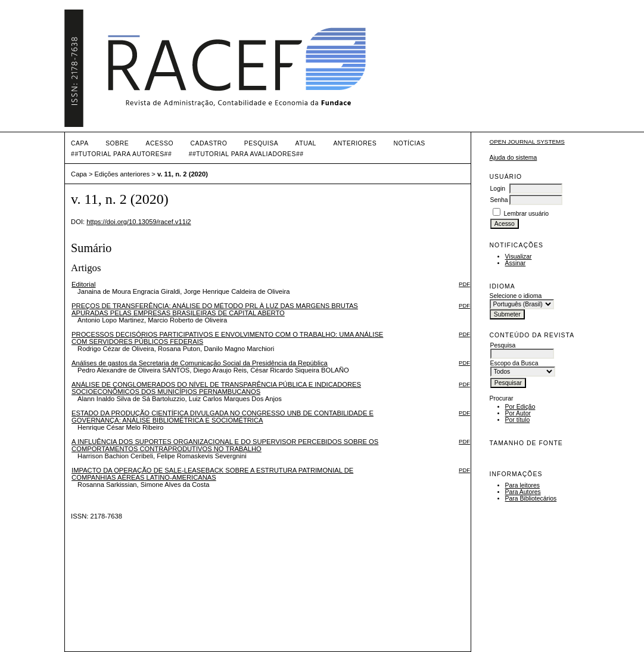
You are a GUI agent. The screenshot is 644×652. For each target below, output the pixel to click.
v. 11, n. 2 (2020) (183, 174)
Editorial (83, 284)
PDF (464, 284)
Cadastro (209, 143)
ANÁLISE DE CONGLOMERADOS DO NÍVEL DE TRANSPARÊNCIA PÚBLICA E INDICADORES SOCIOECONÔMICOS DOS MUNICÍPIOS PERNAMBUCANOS (216, 388)
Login (498, 189)
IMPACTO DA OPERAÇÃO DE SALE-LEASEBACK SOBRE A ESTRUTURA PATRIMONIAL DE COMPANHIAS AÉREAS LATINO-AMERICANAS (212, 474)
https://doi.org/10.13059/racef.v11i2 (139, 222)
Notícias (410, 143)
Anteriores (355, 143)
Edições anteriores (122, 174)
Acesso (160, 143)
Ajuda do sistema (514, 158)
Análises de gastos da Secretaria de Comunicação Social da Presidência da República (200, 363)
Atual (306, 143)
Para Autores (523, 492)
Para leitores (522, 485)
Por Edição (520, 407)
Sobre (117, 143)
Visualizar (519, 257)
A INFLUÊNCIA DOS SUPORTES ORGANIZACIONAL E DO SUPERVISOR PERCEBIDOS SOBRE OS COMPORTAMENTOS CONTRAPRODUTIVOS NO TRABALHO (225, 445)
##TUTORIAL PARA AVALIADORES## (246, 154)
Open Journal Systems (527, 142)
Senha (499, 200)
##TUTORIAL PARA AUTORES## (121, 154)
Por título (518, 420)
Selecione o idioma (516, 296)
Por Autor (518, 413)
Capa (80, 143)
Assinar (516, 263)
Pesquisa (261, 143)
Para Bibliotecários (531, 499)
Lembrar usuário (526, 214)
